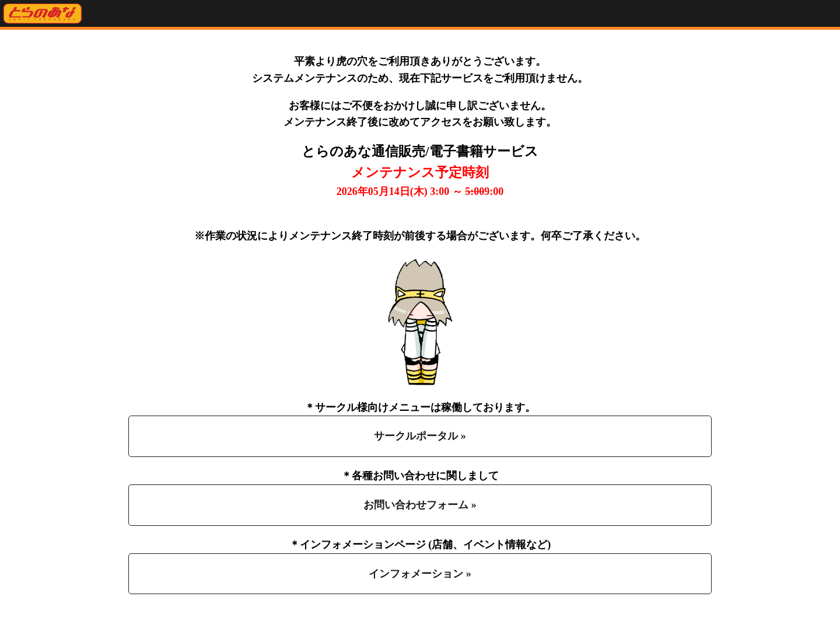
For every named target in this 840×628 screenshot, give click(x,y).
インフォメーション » (420, 574)
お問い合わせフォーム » (420, 505)
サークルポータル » (420, 436)
